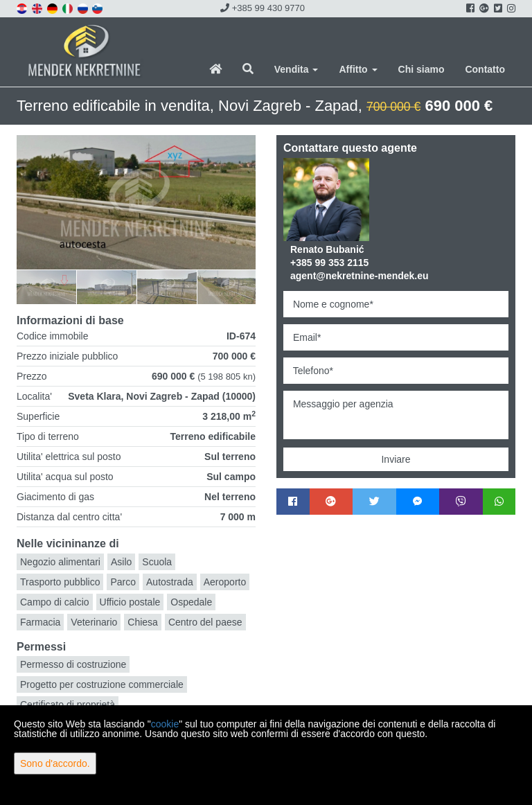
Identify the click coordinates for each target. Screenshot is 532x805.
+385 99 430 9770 (263, 8)
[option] (47, 286)
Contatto (485, 69)
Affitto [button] (358, 69)
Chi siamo (422, 69)
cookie (165, 724)
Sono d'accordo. (55, 763)
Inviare (396, 459)
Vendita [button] (296, 69)
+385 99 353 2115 (329, 263)
